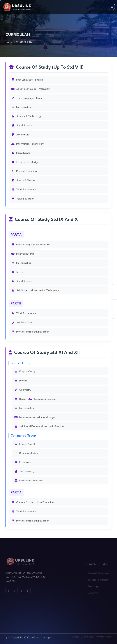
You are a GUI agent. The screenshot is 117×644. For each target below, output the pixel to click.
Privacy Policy (104, 636)
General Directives (97, 574)
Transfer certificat (97, 580)
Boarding (92, 587)
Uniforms (92, 594)
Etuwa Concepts (43, 637)
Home (9, 43)
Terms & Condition (82, 636)
